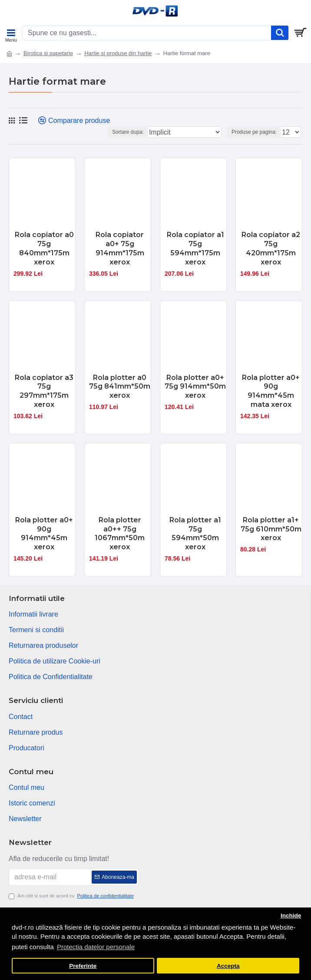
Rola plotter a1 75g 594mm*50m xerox (195, 533)
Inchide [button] (291, 916)
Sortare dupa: (128, 132)
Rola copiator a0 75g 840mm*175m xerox (44, 248)
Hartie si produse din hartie (118, 53)
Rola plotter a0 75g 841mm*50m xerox (120, 387)
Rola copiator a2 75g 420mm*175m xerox (271, 248)
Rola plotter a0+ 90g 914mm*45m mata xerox (271, 391)
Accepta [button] (228, 966)
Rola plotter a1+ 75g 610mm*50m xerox (271, 529)
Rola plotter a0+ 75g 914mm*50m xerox (195, 387)
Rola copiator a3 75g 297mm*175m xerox (44, 391)
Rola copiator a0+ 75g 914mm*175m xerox (120, 248)
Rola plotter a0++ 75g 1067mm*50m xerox (120, 533)
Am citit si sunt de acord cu (72, 896)
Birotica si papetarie (48, 53)
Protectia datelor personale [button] (96, 947)
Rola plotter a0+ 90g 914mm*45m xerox (44, 533)
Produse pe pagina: (254, 132)
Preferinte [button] (83, 966)
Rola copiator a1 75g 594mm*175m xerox (195, 248)
